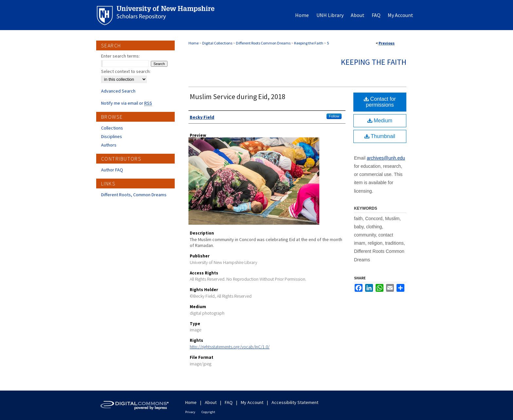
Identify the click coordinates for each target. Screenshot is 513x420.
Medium (380, 121)
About (211, 402)
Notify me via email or (127, 103)
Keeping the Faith (309, 43)
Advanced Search (118, 91)
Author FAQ (112, 170)
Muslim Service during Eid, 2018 (238, 96)
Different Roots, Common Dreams (134, 195)
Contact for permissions (380, 102)
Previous (387, 43)
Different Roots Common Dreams (263, 43)
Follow (334, 116)
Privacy (190, 412)
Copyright (208, 412)
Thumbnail (380, 136)
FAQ (229, 402)
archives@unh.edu (386, 158)
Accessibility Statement (295, 402)
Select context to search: (126, 71)
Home (194, 43)
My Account (252, 402)
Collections (112, 128)
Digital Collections (217, 43)
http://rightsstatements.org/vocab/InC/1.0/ (230, 347)
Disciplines (112, 136)
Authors (109, 145)
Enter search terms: (120, 56)
